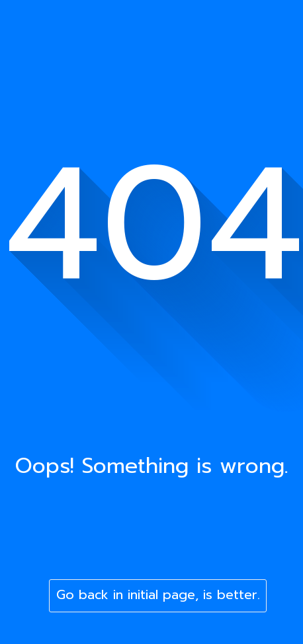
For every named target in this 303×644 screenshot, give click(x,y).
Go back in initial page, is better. (158, 595)
